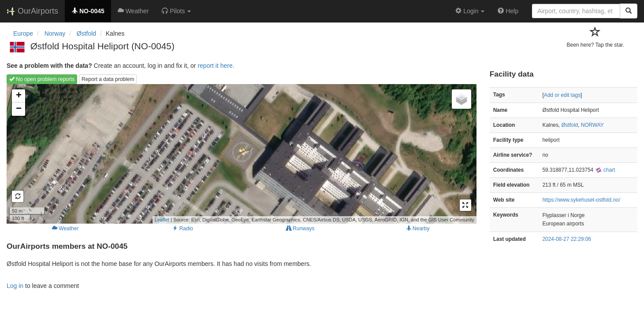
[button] (176, 11)
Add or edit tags (562, 95)
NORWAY (592, 125)
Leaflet (162, 220)
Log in (15, 286)
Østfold (570, 125)
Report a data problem (108, 79)
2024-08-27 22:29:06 (567, 239)
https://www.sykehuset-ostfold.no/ (581, 200)
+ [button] (19, 96)
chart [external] (605, 170)
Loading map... (240, 154)
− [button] (19, 109)
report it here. (216, 66)
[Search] (629, 11)
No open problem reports (42, 79)
